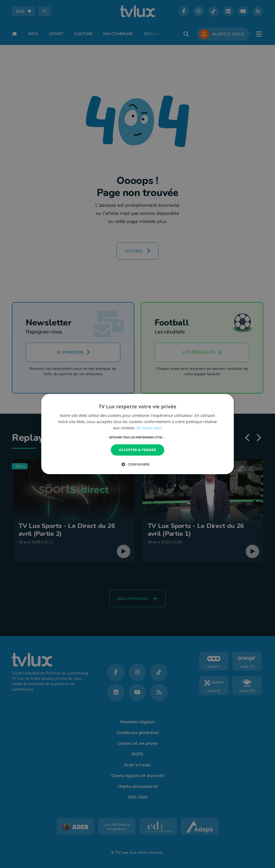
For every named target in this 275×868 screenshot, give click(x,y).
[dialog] (138, 434)
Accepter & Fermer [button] (138, 450)
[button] (138, 437)
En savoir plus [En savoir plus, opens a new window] (149, 428)
